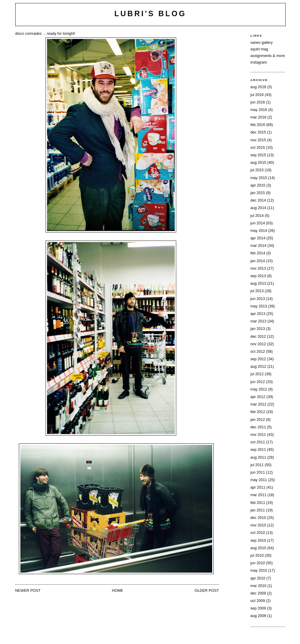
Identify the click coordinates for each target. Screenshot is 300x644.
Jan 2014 (258, 261)
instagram (259, 62)
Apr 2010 (258, 578)
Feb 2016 (258, 125)
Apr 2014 (258, 238)
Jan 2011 (258, 510)
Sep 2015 (258, 155)
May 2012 (259, 389)
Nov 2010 (258, 525)
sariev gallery (262, 43)
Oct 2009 (258, 601)
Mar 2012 (258, 404)
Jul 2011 (257, 465)
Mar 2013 (258, 321)
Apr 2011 (258, 487)
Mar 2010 (258, 586)
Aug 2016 (258, 87)
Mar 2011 (258, 495)
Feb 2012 (258, 412)
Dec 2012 (258, 337)
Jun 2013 (258, 299)
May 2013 (259, 306)
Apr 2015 (258, 185)
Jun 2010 (258, 563)
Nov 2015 (258, 140)
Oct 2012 (258, 352)
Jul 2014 (257, 216)
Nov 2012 (258, 344)
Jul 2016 (257, 95)
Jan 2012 (258, 420)
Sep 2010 (258, 541)
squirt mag (259, 49)
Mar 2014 (258, 246)
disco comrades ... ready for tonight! (45, 34)
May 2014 (259, 231)
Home (117, 591)
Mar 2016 (258, 117)
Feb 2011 (258, 503)
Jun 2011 (258, 472)
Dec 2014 (258, 200)
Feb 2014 (258, 253)
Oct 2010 (258, 533)
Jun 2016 (258, 102)
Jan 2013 (258, 329)
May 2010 (259, 571)
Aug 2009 (258, 616)
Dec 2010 (258, 518)
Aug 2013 (258, 283)
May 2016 (259, 110)
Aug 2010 (258, 548)
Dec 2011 (258, 427)
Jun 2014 (258, 223)
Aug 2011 (258, 457)
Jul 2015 (257, 170)
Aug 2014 (258, 208)
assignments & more (268, 56)
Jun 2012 (258, 382)
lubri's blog (150, 13)
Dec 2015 (258, 132)
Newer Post (28, 591)
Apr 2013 (258, 314)
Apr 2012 (258, 397)
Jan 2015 (258, 193)
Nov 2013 (258, 268)
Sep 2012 (258, 359)
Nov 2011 (258, 435)
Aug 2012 (258, 367)
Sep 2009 (258, 608)
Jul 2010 (257, 556)
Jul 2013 (257, 291)
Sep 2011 (258, 450)
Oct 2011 (258, 442)
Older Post (207, 591)
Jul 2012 (257, 374)
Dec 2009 (258, 593)
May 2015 (259, 178)
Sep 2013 (258, 276)
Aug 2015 (258, 163)
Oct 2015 (258, 148)
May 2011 (259, 480)
